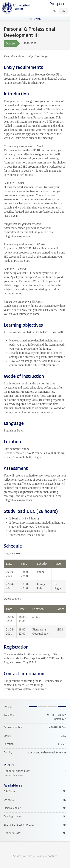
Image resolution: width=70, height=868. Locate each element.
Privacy (40, 856)
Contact (52, 856)
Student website (23, 856)
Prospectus (59, 4)
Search (37, 19)
